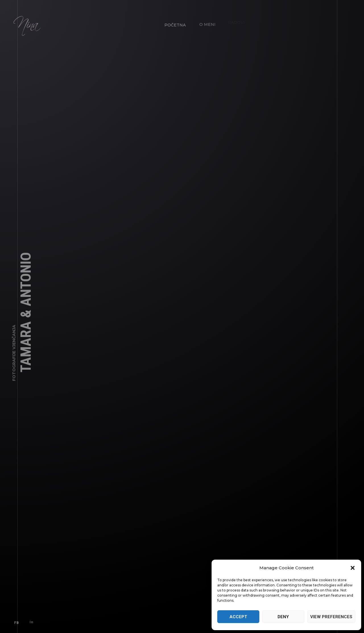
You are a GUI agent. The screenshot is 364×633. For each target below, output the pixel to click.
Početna (174, 24)
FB (15, 622)
